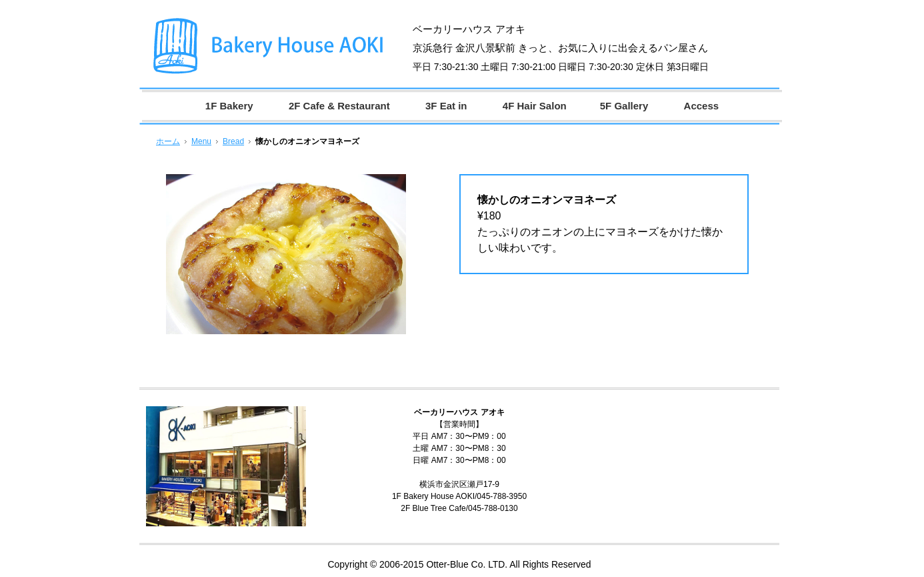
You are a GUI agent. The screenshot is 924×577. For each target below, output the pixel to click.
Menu (201, 141)
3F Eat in (446, 106)
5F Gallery (624, 106)
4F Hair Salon (535, 106)
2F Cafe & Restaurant (339, 106)
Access (702, 106)
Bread (233, 141)
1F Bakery (229, 106)
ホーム (168, 141)
